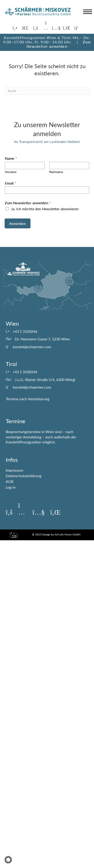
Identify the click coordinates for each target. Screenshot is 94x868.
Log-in (11, 487)
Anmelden (18, 223)
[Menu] (88, 12)
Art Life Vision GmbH (68, 534)
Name (11, 158)
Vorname (11, 172)
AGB (10, 481)
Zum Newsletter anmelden (59, 44)
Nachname (56, 172)
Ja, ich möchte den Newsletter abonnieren (45, 209)
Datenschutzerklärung (23, 476)
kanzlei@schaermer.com (32, 347)
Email (10, 183)
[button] (15, 28)
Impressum (14, 470)
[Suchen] (47, 91)
